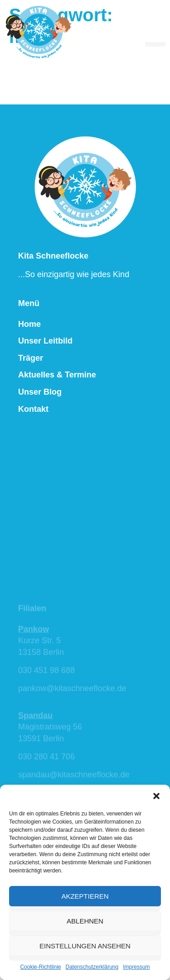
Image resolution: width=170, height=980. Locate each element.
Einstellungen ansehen (85, 946)
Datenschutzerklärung (92, 967)
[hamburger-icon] (155, 32)
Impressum (136, 967)
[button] (156, 796)
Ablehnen (85, 921)
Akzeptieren (85, 896)
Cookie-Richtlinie (40, 967)
